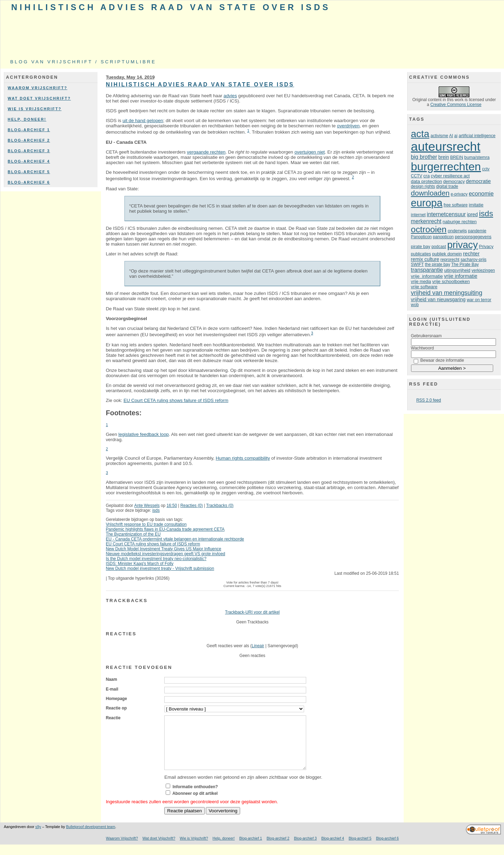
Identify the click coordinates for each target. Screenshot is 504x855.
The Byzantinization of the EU (133, 534)
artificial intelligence (477, 136)
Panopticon (422, 237)
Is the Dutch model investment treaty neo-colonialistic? (156, 559)
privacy (462, 245)
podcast (439, 247)
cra (426, 176)
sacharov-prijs (474, 260)
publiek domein (447, 254)
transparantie (427, 270)
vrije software (424, 287)
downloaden (430, 193)
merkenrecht (426, 221)
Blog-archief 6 (29, 182)
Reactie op (116, 708)
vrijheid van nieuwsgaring (438, 299)
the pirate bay (438, 264)
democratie (478, 181)
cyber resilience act (450, 176)
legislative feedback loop (144, 434)
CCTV (417, 176)
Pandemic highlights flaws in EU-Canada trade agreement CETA (165, 529)
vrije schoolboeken (451, 281)
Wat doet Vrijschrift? (39, 98)
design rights (423, 186)
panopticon (443, 237)
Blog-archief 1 (29, 130)
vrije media (421, 282)
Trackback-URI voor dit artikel (252, 612)
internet (418, 215)
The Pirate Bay (465, 264)
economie (481, 193)
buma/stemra (477, 157)
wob (415, 305)
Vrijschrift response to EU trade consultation (146, 524)
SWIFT (417, 264)
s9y (38, 837)
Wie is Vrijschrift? (35, 109)
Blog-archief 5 (29, 172)
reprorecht (450, 260)
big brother (424, 157)
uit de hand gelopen (143, 121)
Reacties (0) (192, 506)
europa (427, 203)
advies (230, 96)
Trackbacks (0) (220, 506)
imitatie (476, 205)
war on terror (479, 300)
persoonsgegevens (473, 237)
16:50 (172, 506)
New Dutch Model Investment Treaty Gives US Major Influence (164, 549)
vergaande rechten (206, 152)
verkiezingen (483, 270)
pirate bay (421, 247)
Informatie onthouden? (195, 797)
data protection (427, 181)
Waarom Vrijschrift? (38, 88)
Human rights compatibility (243, 458)
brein (444, 157)
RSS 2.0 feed (429, 400)
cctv (486, 169)
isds (156, 510)
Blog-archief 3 (29, 151)
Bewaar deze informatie (442, 360)
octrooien (429, 229)
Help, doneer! (27, 119)
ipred (472, 214)
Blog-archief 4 (29, 161)
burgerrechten (446, 167)
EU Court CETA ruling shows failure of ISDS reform (176, 400)
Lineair (258, 646)
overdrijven (348, 126)
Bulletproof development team (91, 837)
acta (420, 134)
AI (451, 136)
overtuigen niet (309, 152)
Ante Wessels (147, 506)
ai (456, 136)
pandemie (477, 231)
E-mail (112, 689)
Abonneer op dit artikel (195, 804)
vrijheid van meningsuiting (447, 293)
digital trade (447, 186)
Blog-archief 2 (29, 140)
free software (456, 205)
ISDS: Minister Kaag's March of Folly (140, 564)
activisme (440, 136)
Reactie (113, 718)
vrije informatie (427, 276)
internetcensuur (446, 214)
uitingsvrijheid (457, 270)
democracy (454, 182)
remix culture (425, 259)
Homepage (117, 699)
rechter (471, 253)
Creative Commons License (456, 105)
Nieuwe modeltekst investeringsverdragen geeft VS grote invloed (166, 554)
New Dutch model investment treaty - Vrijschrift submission (160, 568)
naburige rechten (459, 222)
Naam (111, 679)
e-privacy (459, 194)
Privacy (486, 247)
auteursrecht (446, 147)
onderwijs (457, 231)
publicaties (421, 254)
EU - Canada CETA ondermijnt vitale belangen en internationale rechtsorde (175, 539)
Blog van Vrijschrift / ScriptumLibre (83, 62)
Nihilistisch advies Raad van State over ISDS (171, 7)
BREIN (457, 157)
